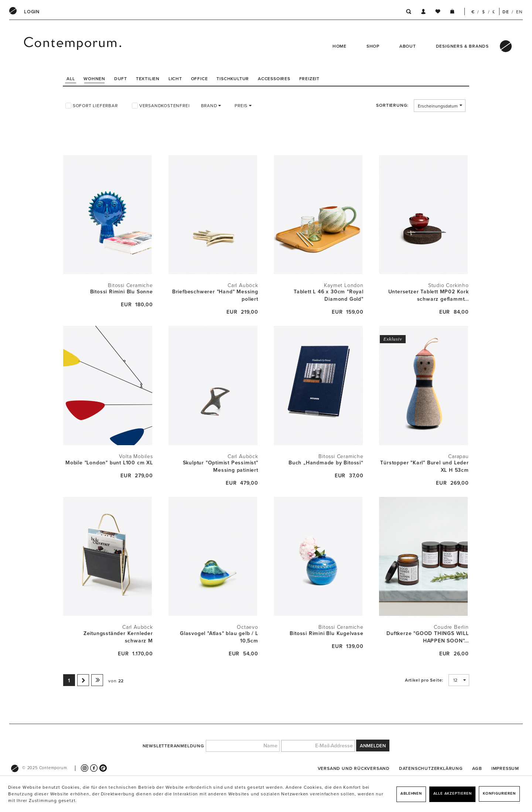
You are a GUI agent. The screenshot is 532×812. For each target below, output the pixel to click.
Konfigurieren (499, 794)
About (408, 46)
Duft (121, 79)
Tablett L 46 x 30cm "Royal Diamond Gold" (329, 295)
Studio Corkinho (449, 285)
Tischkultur (233, 79)
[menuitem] (32, 12)
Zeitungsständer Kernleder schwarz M (118, 637)
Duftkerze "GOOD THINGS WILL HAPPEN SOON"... (428, 637)
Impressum (505, 768)
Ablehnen (411, 794)
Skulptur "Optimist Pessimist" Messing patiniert (221, 466)
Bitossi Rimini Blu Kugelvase (326, 633)
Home (340, 46)
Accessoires (274, 79)
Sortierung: (392, 105)
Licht (175, 79)
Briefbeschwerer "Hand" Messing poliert (215, 295)
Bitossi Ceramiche (130, 285)
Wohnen (94, 79)
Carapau (458, 456)
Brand (210, 106)
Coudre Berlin (451, 627)
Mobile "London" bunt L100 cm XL (109, 463)
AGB (477, 768)
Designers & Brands (462, 46)
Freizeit (309, 79)
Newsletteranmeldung (173, 746)
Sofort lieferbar (95, 106)
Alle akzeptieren (453, 794)
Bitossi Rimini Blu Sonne (122, 292)
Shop (373, 46)
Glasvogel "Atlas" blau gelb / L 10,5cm (219, 637)
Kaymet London (344, 285)
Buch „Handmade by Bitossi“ (326, 463)
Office (199, 79)
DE (506, 12)
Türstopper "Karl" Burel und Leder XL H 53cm (424, 466)
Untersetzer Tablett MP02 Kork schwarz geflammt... (429, 295)
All (71, 79)
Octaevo (248, 627)
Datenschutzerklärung (431, 768)
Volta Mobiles (136, 456)
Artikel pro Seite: (424, 680)
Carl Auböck (243, 285)
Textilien (148, 79)
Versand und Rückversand (354, 768)
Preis (242, 106)
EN (519, 12)
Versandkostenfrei (165, 106)
